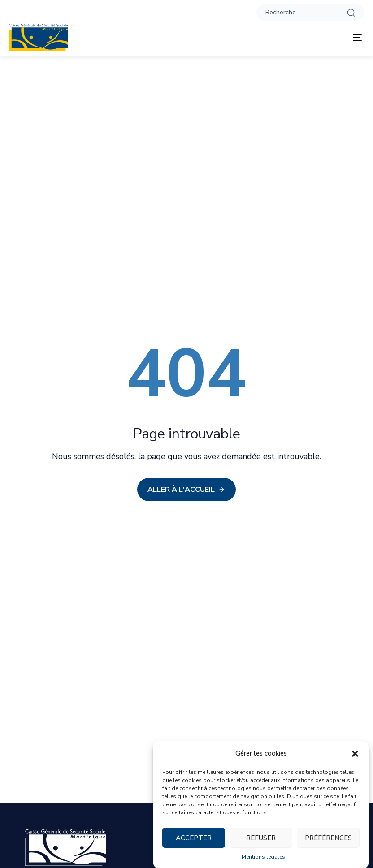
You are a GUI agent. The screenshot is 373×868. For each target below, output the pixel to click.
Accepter (194, 845)
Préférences (328, 845)
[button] (355, 761)
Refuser (261, 845)
